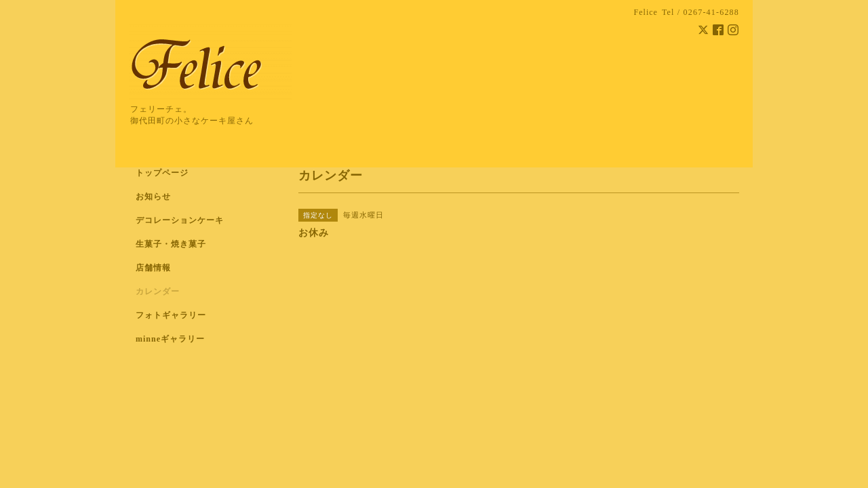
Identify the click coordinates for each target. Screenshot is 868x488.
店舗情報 (153, 268)
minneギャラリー (170, 339)
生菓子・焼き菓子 (171, 244)
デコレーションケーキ (197, 220)
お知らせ (153, 197)
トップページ (162, 173)
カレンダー (158, 291)
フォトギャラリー (171, 315)
